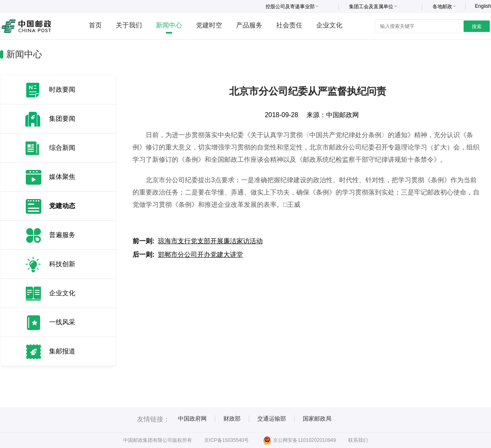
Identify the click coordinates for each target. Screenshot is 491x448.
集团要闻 (62, 119)
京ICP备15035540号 (226, 440)
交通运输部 (272, 419)
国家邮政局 (317, 419)
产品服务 (249, 25)
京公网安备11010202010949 (299, 440)
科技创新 (62, 264)
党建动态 (62, 206)
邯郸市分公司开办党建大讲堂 (200, 255)
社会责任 (289, 25)
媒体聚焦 (62, 177)
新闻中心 (169, 25)
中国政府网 (192, 419)
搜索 (477, 27)
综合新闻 (62, 148)
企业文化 (329, 25)
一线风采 (62, 322)
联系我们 (358, 440)
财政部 (232, 419)
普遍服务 (62, 235)
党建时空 (209, 25)
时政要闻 (62, 89)
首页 (95, 25)
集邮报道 (62, 351)
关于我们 (129, 25)
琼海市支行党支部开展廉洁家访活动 (210, 241)
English (483, 6)
